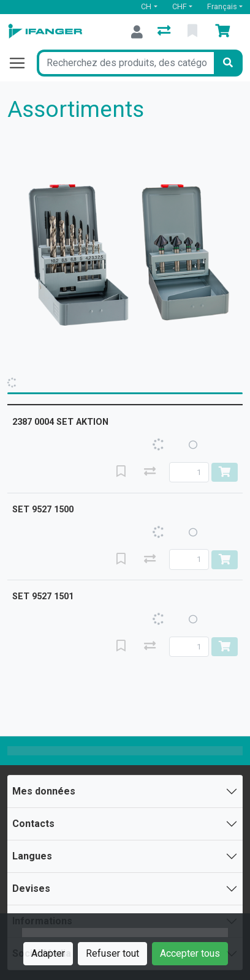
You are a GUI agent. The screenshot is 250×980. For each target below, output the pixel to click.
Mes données (44, 791)
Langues (32, 856)
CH (146, 6)
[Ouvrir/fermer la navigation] (22, 63)
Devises (31, 888)
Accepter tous (190, 953)
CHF (180, 6)
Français (222, 6)
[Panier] (225, 32)
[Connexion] (137, 32)
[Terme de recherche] (125, 63)
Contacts (33, 824)
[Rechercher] (228, 63)
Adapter (48, 953)
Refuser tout (112, 953)
